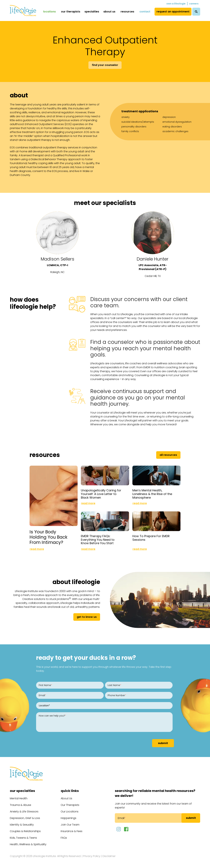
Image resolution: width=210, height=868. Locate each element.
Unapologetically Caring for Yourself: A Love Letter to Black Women (101, 494)
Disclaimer (109, 856)
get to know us (87, 617)
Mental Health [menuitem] (19, 798)
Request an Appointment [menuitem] (173, 12)
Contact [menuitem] (145, 12)
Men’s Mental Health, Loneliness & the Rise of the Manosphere (152, 494)
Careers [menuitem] (194, 4)
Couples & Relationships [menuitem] (25, 831)
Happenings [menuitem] (68, 818)
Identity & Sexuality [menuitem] (22, 825)
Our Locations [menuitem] (70, 812)
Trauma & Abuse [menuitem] (21, 805)
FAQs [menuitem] (64, 838)
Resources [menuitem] (127, 12)
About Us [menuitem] (109, 12)
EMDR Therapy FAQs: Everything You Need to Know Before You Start (98, 540)
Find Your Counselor (105, 65)
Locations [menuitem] (49, 12)
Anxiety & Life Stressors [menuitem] (24, 812)
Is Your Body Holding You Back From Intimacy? (48, 537)
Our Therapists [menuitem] (71, 12)
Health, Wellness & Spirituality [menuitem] (28, 844)
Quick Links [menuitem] (70, 791)
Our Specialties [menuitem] (22, 791)
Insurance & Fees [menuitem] (72, 831)
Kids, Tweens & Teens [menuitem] (23, 838)
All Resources (168, 455)
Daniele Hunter (153, 259)
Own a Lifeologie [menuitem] (176, 4)
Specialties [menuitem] (92, 12)
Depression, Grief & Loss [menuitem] (25, 818)
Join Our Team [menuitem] (70, 825)
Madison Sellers (58, 259)
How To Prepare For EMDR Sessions (151, 538)
